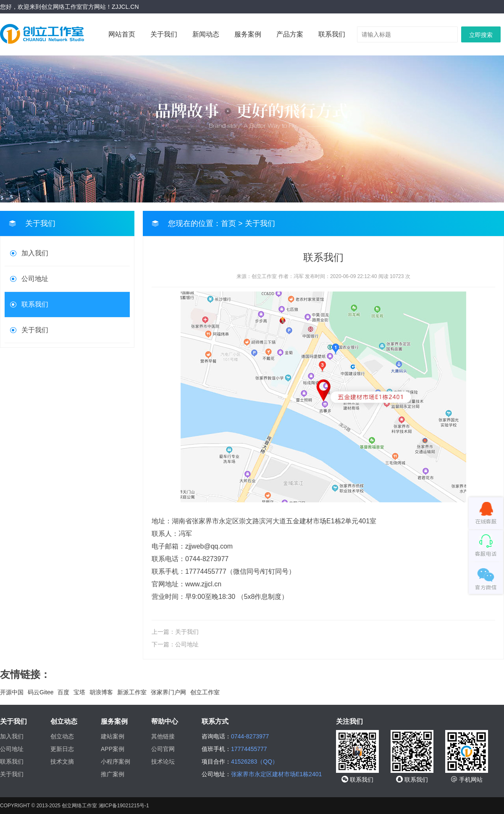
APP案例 (113, 749)
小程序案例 (115, 761)
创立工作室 (205, 692)
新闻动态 (206, 34)
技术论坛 (163, 761)
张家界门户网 (168, 692)
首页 (228, 223)
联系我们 (332, 34)
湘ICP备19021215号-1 (124, 806)
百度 (63, 692)
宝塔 (79, 692)
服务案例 (248, 34)
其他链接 (163, 736)
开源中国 (12, 692)
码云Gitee (41, 692)
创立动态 (62, 736)
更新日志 (62, 749)
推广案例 (113, 774)
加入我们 (35, 253)
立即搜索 (481, 35)
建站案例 (113, 736)
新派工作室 (132, 692)
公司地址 (35, 279)
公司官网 (163, 749)
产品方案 (290, 34)
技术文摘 (62, 761)
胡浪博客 (101, 692)
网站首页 (122, 34)
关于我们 (164, 34)
